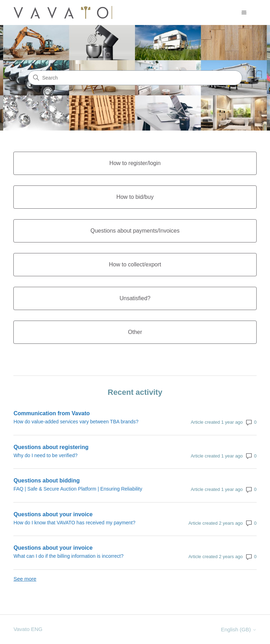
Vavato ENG (28, 629)
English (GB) (239, 629)
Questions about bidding (46, 481)
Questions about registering (51, 447)
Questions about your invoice (53, 514)
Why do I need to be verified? (45, 455)
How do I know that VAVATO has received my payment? (74, 523)
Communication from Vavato (52, 413)
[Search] (135, 78)
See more (25, 579)
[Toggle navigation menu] (244, 13)
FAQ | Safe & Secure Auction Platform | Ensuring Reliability (78, 489)
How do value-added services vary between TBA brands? (76, 422)
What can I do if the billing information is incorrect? (68, 556)
